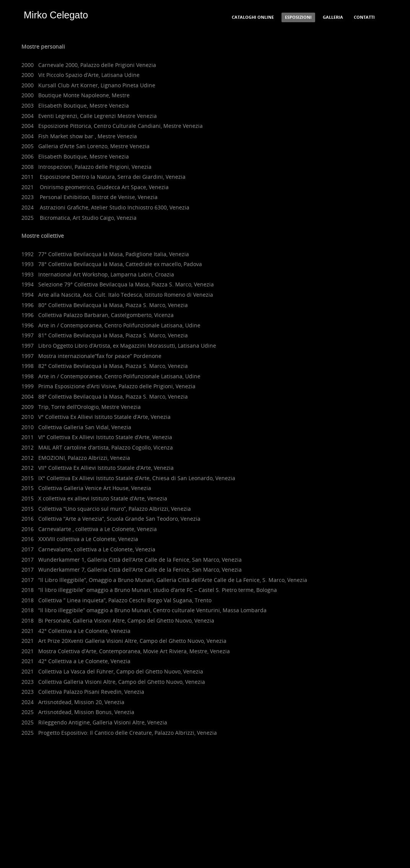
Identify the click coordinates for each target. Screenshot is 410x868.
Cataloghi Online (253, 17)
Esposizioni (298, 17)
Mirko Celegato (56, 15)
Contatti (364, 17)
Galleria (333, 17)
